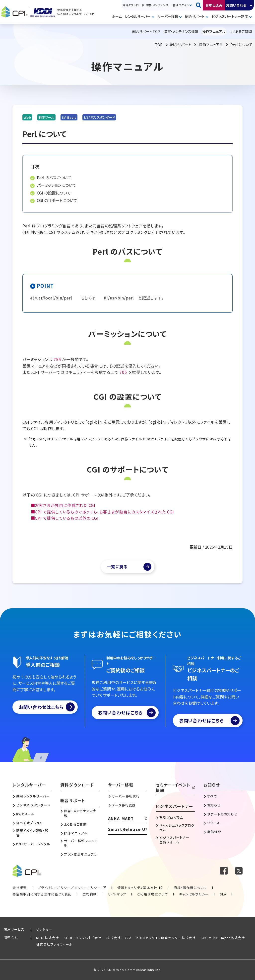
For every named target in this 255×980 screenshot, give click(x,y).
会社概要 (20, 888)
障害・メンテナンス (157, 5)
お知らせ (212, 785)
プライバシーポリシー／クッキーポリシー (69, 888)
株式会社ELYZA (119, 938)
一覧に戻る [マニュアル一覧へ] (117, 567)
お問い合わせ (236, 5)
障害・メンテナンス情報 (80, 813)
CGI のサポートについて (57, 200)
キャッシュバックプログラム (177, 828)
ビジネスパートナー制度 (230, 16)
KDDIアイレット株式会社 (83, 938)
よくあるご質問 (75, 824)
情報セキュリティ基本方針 (137, 888)
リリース (214, 823)
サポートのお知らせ (222, 814)
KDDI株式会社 (47, 938)
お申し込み (214, 5)
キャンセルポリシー (194, 894)
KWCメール (25, 814)
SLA (223, 894)
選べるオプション (29, 823)
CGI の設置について (54, 193)
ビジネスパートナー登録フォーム (174, 840)
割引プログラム (171, 818)
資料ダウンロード (133, 5)
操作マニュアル (211, 45)
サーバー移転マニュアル (81, 843)
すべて (212, 796)
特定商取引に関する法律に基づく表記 (42, 894)
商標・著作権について (191, 888)
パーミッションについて (57, 185)
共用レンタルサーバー (33, 796)
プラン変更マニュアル (81, 854)
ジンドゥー (44, 930)
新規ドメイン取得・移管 (32, 833)
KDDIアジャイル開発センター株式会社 (166, 938)
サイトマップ (117, 894)
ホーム (117, 16)
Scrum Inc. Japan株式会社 (223, 938)
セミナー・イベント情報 (173, 788)
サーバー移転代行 (126, 796)
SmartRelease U (127, 829)
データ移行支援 (124, 805)
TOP (159, 45)
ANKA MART (121, 818)
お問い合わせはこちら (47, 707)
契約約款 (90, 894)
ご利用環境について (153, 894)
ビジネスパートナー (174, 806)
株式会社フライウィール (54, 944)
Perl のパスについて (54, 178)
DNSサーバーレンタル (33, 844)
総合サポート (195, 16)
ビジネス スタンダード (33, 805)
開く (251, 5)
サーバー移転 (168, 16)
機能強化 (214, 832)
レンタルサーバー (138, 16)
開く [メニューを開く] (154, 17)
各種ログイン (181, 5)
